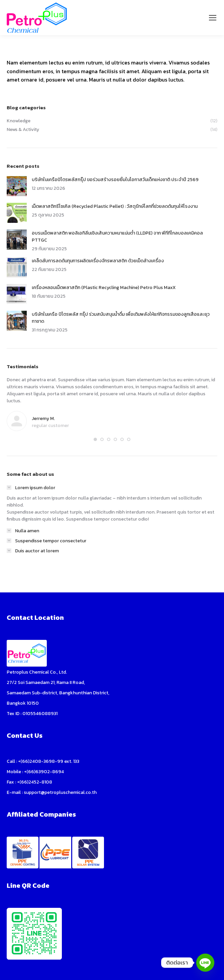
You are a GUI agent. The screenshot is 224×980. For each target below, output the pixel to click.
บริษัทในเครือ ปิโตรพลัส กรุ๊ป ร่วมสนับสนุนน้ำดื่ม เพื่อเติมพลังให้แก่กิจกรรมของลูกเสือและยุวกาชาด (121, 318)
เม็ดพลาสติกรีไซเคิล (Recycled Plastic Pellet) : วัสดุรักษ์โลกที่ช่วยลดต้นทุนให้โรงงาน (115, 206)
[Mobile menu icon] (213, 18)
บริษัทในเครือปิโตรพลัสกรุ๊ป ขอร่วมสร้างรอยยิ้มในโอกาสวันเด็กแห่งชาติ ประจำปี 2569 (115, 180)
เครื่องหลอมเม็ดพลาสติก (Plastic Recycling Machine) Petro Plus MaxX (104, 288)
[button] (95, 439)
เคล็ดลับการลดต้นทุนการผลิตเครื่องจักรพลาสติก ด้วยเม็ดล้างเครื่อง (98, 261)
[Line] (205, 963)
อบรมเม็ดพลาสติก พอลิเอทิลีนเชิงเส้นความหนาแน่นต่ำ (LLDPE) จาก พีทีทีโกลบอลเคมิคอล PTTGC (117, 237)
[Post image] (17, 186)
